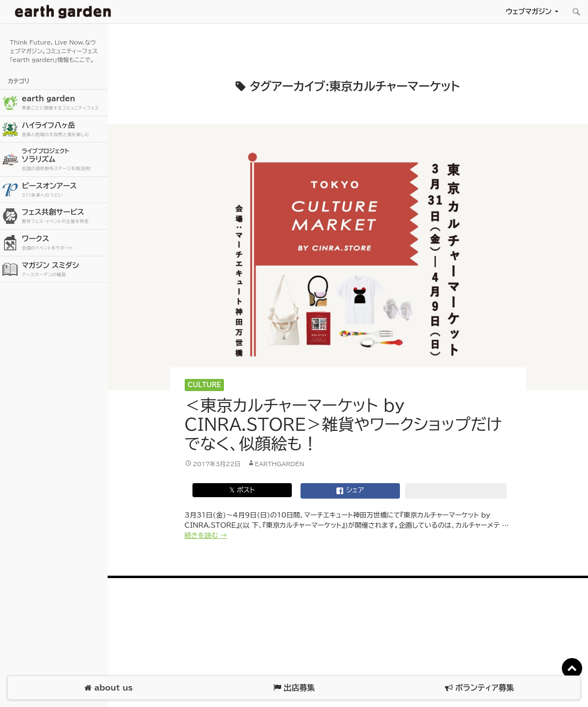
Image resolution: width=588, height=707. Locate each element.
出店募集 (294, 688)
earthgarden (280, 464)
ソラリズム (64, 159)
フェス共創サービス (64, 216)
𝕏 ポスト (242, 490)
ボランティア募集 (479, 688)
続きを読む (206, 535)
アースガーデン (63, 12)
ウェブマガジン (529, 11)
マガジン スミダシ (64, 270)
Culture (204, 385)
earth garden (64, 103)
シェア (350, 491)
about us (108, 688)
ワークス (64, 243)
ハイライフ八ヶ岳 (64, 130)
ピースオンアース (64, 190)
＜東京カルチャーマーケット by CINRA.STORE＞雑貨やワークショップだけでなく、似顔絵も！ (343, 424)
